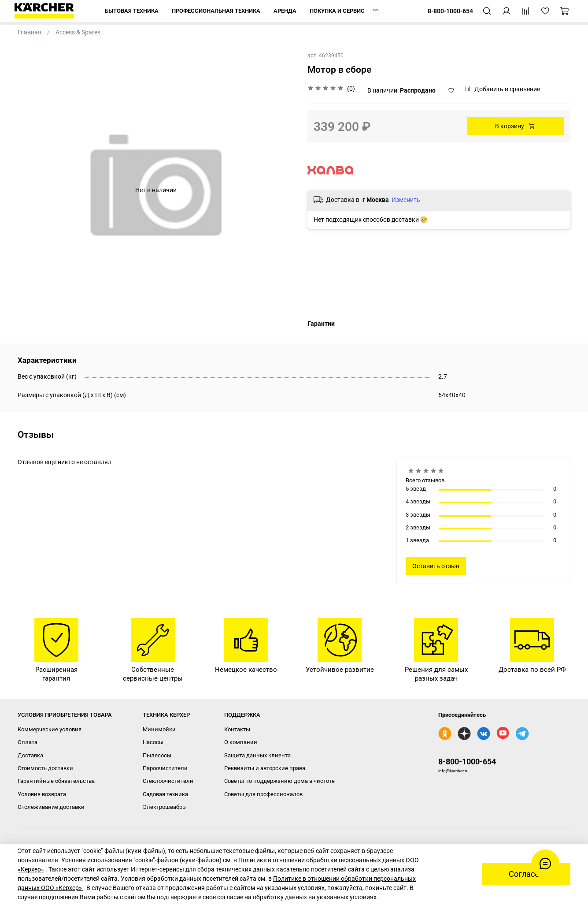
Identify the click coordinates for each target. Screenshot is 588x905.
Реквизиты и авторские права (265, 768)
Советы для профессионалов (263, 794)
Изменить (406, 200)
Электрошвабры (165, 807)
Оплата (28, 742)
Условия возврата (42, 794)
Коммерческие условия (50, 729)
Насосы (153, 742)
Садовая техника (165, 794)
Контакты (237, 729)
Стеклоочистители (168, 781)
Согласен (526, 874)
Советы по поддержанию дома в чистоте (279, 781)
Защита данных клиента (257, 755)
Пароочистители (165, 768)
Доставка (30, 755)
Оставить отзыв (436, 566)
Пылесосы (157, 755)
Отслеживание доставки (51, 807)
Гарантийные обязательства (56, 781)
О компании (241, 742)
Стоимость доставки (45, 768)
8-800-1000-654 (467, 762)
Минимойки (159, 729)
